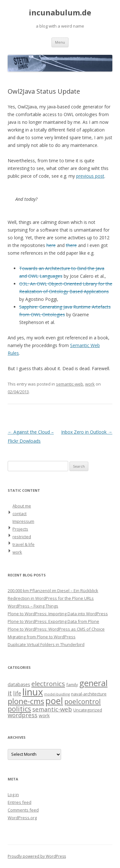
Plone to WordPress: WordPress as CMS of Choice (56, 629)
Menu (60, 42)
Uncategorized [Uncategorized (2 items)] (88, 710)
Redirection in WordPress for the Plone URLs (51, 598)
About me (22, 506)
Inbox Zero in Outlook (87, 432)
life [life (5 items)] (17, 693)
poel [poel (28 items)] (54, 701)
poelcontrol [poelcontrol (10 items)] (83, 702)
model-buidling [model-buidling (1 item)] (57, 694)
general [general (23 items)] (93, 683)
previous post (90, 176)
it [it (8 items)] (10, 693)
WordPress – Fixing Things (33, 606)
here (51, 245)
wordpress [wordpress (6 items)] (23, 715)
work (90, 384)
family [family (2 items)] (72, 685)
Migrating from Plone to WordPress (42, 637)
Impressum (23, 521)
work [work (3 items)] (44, 715)
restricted (22, 537)
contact (20, 514)
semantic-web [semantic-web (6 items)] (52, 709)
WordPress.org (22, 818)
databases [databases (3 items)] (19, 684)
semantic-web (70, 384)
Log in (13, 795)
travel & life (24, 544)
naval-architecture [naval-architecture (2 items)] (89, 694)
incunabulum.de (60, 13)
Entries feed (20, 802)
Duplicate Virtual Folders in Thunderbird (46, 644)
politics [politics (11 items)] (19, 709)
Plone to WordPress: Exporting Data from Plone (53, 621)
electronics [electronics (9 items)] (48, 684)
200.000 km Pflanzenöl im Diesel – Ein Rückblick (53, 591)
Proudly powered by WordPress (37, 856)
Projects (20, 529)
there (71, 245)
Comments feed (23, 810)
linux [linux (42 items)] (33, 692)
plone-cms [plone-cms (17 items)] (26, 701)
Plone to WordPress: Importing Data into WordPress (58, 614)
